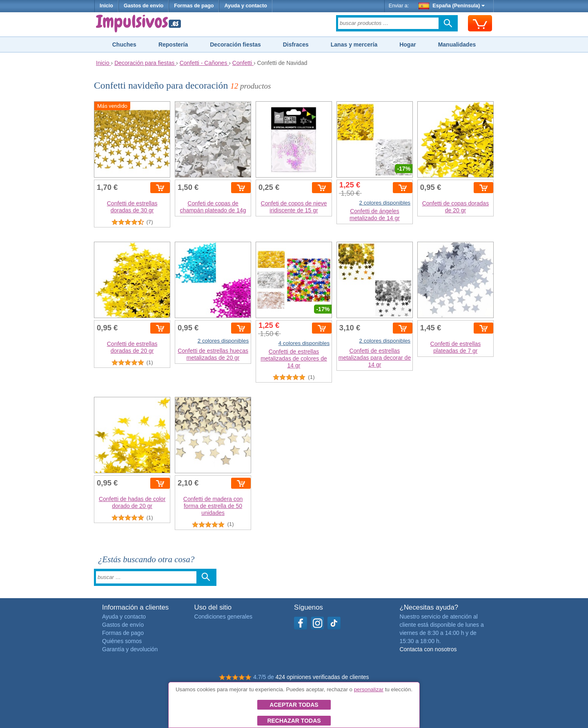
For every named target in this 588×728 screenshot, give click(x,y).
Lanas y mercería (354, 45)
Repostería (173, 45)
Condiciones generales (223, 617)
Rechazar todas (294, 721)
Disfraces (296, 45)
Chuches (124, 45)
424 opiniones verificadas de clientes (322, 677)
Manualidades (457, 45)
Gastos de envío (144, 6)
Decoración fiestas (235, 45)
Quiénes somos (122, 641)
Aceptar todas (294, 705)
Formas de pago (194, 6)
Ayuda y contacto (246, 6)
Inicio (106, 6)
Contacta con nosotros (428, 649)
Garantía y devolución (130, 649)
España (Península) (452, 6)
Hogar (408, 45)
